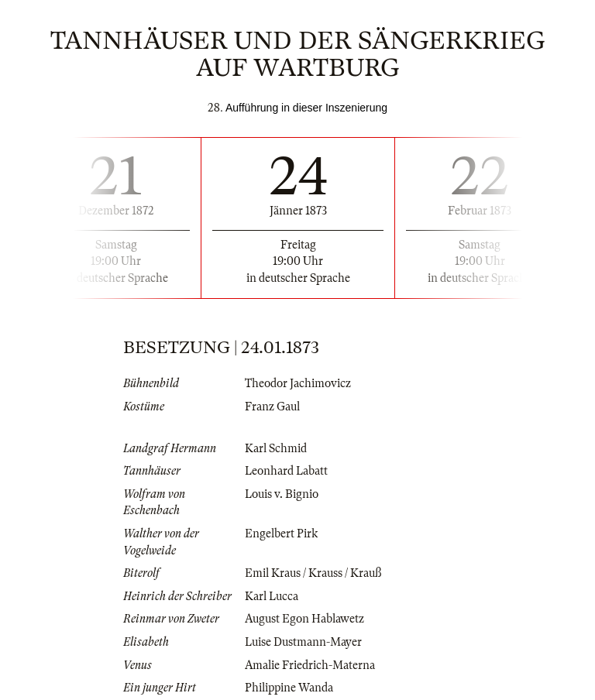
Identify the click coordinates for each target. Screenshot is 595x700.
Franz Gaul (272, 407)
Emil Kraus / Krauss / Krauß (313, 573)
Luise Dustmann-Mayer (303, 642)
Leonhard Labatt (286, 471)
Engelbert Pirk (281, 534)
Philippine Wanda (289, 688)
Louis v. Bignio (282, 494)
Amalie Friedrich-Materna (310, 665)
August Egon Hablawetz (304, 619)
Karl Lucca (272, 596)
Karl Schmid (276, 448)
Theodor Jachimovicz (298, 383)
